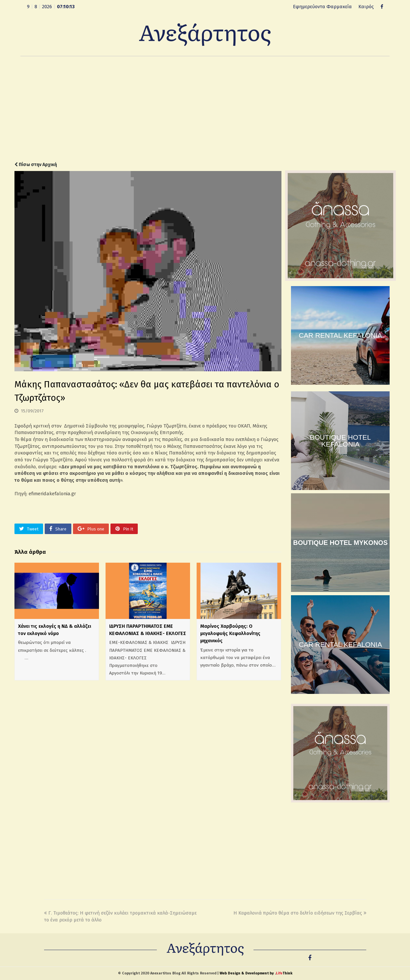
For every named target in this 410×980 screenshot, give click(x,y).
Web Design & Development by (256, 973)
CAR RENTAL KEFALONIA (340, 335)
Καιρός (366, 7)
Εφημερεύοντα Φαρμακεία (322, 7)
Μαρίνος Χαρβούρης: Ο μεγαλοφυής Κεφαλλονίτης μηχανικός (230, 633)
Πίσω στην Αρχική (36, 165)
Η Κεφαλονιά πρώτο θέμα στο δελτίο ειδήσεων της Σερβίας (300, 913)
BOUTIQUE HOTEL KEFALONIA (341, 441)
